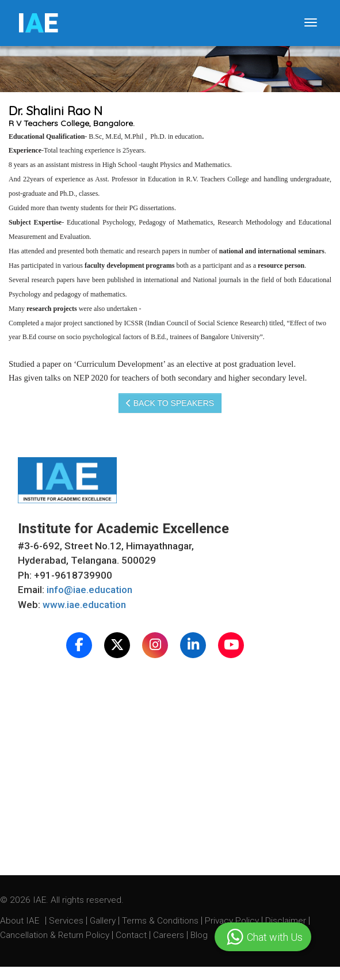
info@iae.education (89, 590)
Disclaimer (286, 921)
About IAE (21, 921)
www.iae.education (84, 605)
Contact (132, 935)
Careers (170, 935)
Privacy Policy (232, 921)
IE (38, 23)
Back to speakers (170, 403)
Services (67, 921)
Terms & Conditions (161, 921)
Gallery (104, 921)
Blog (199, 935)
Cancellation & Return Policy (56, 935)
